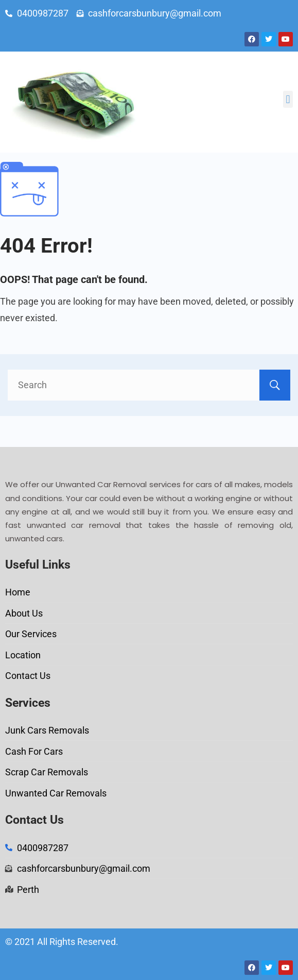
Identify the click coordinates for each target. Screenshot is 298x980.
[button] (288, 99)
